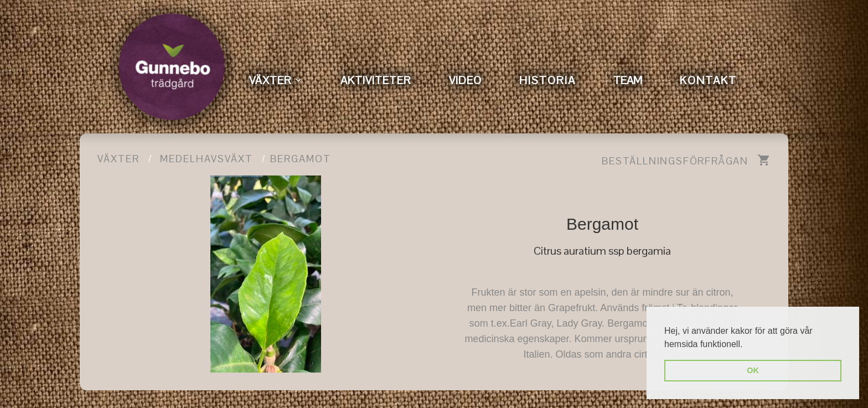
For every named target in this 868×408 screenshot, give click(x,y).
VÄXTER (270, 80)
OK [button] (753, 370)
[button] (747, 345)
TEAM (628, 80)
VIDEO (465, 80)
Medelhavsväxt (206, 159)
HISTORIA (547, 80)
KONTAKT (708, 80)
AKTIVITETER (376, 80)
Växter (118, 159)
